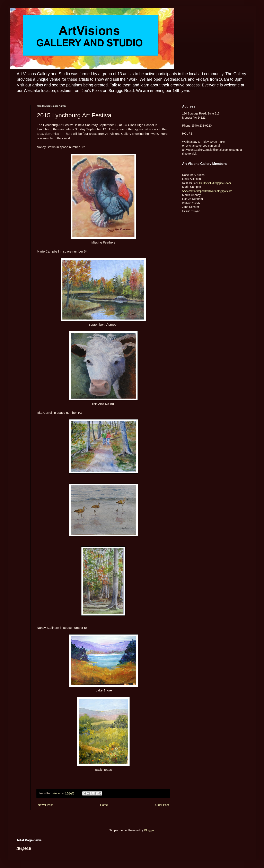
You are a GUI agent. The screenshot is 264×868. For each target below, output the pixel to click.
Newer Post (45, 805)
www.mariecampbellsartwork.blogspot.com (207, 191)
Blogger (149, 830)
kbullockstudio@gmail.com (215, 183)
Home (104, 805)
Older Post (162, 805)
